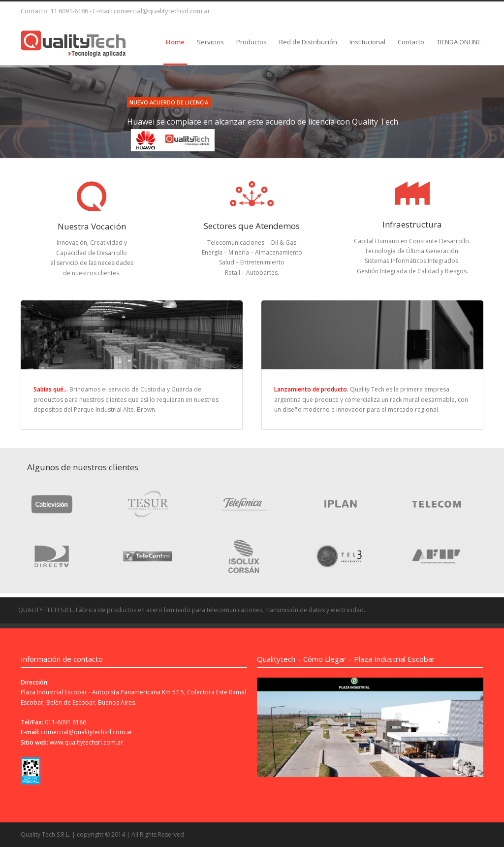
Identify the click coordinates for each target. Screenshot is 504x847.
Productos (252, 42)
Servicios (210, 42)
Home (175, 42)
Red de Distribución (308, 42)
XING (441, 10)
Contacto (411, 42)
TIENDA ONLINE (459, 42)
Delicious (356, 10)
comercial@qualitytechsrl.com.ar (87, 732)
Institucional (367, 42)
